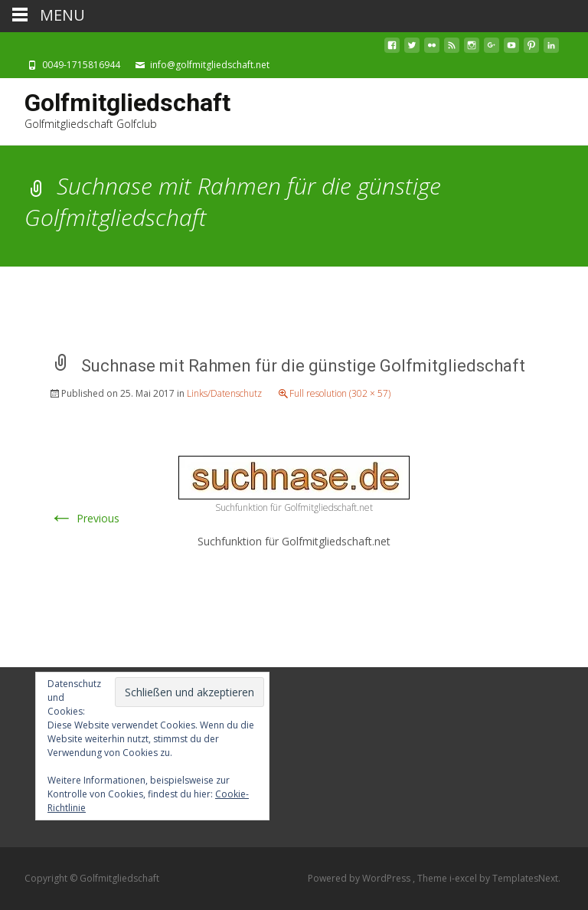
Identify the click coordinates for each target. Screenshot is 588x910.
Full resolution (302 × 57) (340, 393)
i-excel (464, 878)
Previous (84, 518)
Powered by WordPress (360, 878)
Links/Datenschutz (224, 393)
